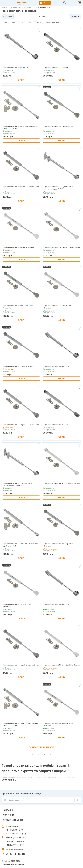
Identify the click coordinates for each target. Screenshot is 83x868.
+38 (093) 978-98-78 (15, 838)
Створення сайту (9, 864)
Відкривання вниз (52, 23)
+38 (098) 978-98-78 (15, 841)
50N (5, 23)
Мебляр (4, 8)
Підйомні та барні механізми (21, 8)
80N (22, 23)
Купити (21, 80)
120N (39, 23)
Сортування (8, 16)
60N (13, 23)
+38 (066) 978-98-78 (15, 845)
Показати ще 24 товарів (41, 747)
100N (30, 23)
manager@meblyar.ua (14, 849)
